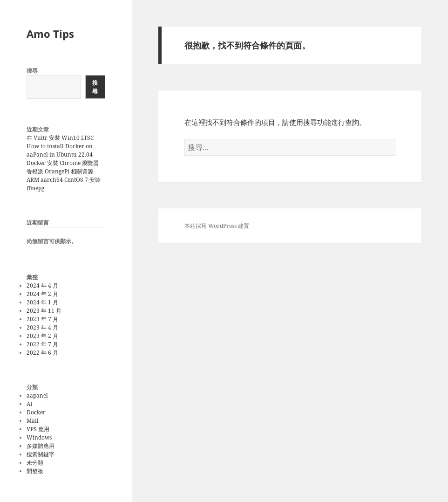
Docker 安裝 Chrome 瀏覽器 (63, 163)
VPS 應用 (38, 429)
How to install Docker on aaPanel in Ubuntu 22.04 (60, 150)
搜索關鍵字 (41, 454)
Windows (39, 437)
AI (29, 404)
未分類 (35, 463)
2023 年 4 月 (42, 327)
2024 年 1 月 (42, 302)
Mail (33, 421)
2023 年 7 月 (42, 319)
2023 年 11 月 (44, 311)
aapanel (37, 395)
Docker (36, 412)
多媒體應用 (41, 446)
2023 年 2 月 (42, 336)
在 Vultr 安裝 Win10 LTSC (60, 138)
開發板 (35, 471)
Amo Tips (50, 34)
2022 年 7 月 (42, 344)
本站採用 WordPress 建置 (217, 226)
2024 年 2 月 (42, 294)
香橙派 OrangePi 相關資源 (60, 171)
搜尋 (32, 71)
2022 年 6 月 (42, 353)
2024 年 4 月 (42, 285)
